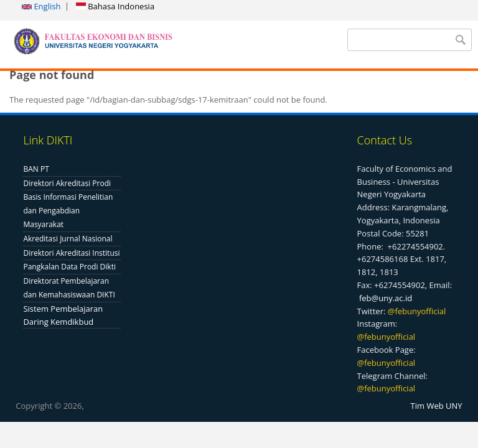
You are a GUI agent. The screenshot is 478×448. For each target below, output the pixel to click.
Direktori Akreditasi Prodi (67, 183)
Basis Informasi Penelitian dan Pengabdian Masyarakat (68, 211)
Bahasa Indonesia (115, 6)
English (41, 6)
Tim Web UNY (437, 406)
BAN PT (36, 169)
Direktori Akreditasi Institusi (71, 253)
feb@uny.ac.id (386, 298)
